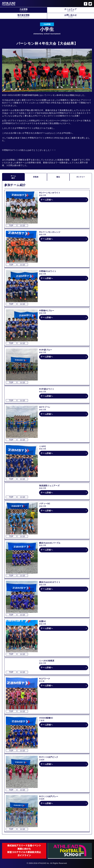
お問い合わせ (71, 16)
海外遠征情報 (23, 16)
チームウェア (71, 10)
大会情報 (23, 10)
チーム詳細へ (47, 200)
